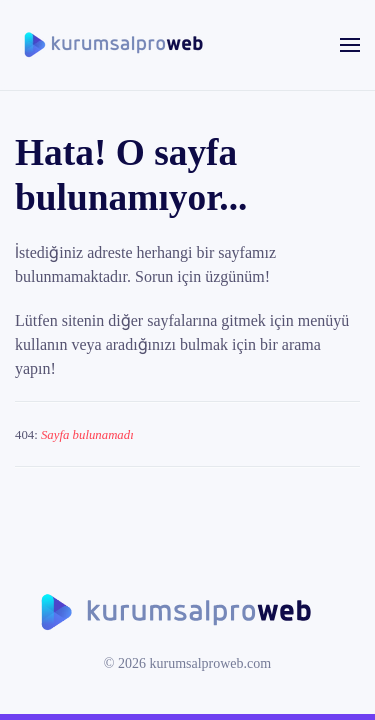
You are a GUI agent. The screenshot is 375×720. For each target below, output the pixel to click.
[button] (350, 45)
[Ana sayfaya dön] (115, 45)
